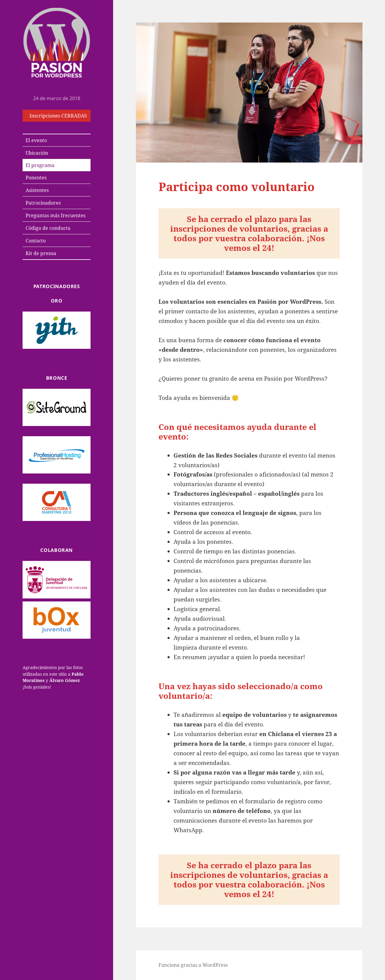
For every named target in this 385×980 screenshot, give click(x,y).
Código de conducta (48, 228)
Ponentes (36, 178)
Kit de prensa (41, 253)
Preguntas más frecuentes (55, 215)
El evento (36, 140)
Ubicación (37, 153)
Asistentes (37, 190)
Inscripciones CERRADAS (58, 116)
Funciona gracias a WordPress (193, 965)
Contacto (36, 241)
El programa (40, 165)
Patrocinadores (43, 203)
